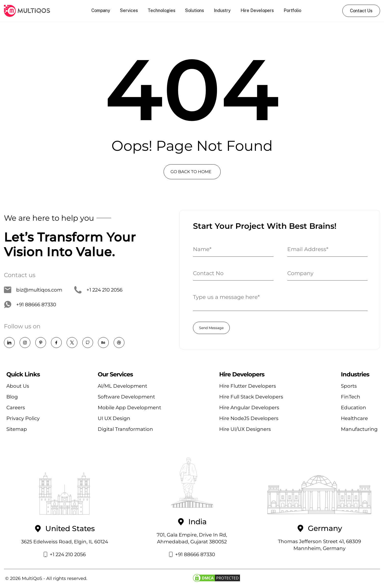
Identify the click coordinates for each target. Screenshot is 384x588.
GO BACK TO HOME (191, 172)
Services (129, 10)
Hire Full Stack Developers (251, 397)
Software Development (126, 397)
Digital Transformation (125, 429)
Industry (222, 10)
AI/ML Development (122, 386)
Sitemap (17, 429)
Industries (355, 374)
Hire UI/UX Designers (245, 429)
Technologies (162, 10)
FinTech (351, 397)
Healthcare (354, 418)
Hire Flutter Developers (248, 386)
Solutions (195, 10)
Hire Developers (257, 10)
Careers (16, 408)
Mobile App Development (129, 408)
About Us (18, 386)
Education (354, 408)
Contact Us (361, 11)
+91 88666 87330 (30, 305)
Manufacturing (359, 429)
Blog (12, 397)
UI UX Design (114, 418)
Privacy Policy (23, 418)
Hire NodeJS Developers (249, 418)
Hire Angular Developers (249, 408)
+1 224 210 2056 (98, 290)
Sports (349, 386)
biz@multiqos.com (33, 290)
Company (101, 10)
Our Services (115, 374)
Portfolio (292, 10)
